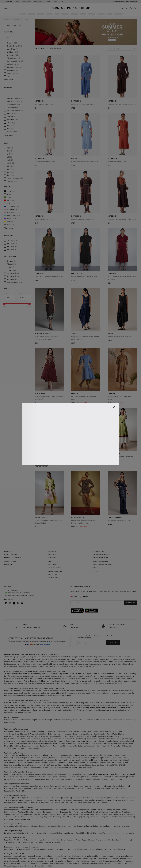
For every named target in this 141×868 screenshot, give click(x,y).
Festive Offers (21, 791)
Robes (105, 798)
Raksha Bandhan (40, 849)
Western (13, 803)
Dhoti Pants (124, 786)
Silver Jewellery (123, 812)
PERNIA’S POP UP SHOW (13, 558)
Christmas (93, 849)
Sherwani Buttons (11, 800)
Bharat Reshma (87, 758)
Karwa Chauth (113, 849)
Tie (98, 803)
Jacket (78, 833)
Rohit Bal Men (9, 758)
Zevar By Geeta (128, 774)
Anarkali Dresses (80, 826)
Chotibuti (35, 840)
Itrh (77, 746)
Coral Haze (16, 779)
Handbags (10, 817)
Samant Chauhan (126, 741)
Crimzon (119, 779)
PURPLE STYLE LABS (11, 555)
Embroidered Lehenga (38, 826)
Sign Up (113, 643)
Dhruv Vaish (28, 755)
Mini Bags (77, 817)
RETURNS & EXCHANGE (100, 558)
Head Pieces (95, 810)
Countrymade (39, 755)
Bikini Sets (33, 788)
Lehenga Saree (100, 788)
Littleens (128, 840)
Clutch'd (82, 774)
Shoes (98, 814)
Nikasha (53, 741)
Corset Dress (130, 720)
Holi (12, 849)
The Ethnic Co (66, 758)
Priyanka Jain (64, 744)
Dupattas (73, 788)
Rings (37, 810)
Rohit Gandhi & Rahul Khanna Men (72, 765)
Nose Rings (60, 810)
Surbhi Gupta (40, 746)
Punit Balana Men (23, 760)
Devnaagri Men (10, 760)
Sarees (32, 786)
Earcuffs (86, 810)
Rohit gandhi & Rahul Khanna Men (114, 755)
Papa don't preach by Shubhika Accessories (58, 779)
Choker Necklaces (68, 814)
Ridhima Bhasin (38, 739)
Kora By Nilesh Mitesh (84, 767)
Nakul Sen (45, 736)
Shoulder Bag (95, 817)
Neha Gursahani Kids (115, 840)
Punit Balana (101, 736)
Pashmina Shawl (128, 817)
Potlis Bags (124, 814)
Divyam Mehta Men (65, 755)
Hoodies (98, 798)
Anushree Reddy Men (90, 760)
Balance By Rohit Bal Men (32, 767)
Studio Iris (106, 746)
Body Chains (106, 810)
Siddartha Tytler (104, 739)
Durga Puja (84, 849)
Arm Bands (116, 810)
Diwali (7, 849)
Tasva (6, 755)
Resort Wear (23, 788)
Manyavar (68, 734)
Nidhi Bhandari (120, 777)
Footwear (92, 803)
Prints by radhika (89, 708)
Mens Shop (50, 803)
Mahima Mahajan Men (102, 763)
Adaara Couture (94, 746)
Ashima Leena (44, 741)
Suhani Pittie (90, 779)
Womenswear (16, 20)
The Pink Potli (73, 774)
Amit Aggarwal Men (39, 760)
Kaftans (92, 786)
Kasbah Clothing (73, 763)
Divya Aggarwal (21, 744)
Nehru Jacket (18, 798)
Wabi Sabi (20, 758)
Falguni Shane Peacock (103, 731)
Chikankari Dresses (27, 720)
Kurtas (41, 798)
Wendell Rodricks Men (12, 767)
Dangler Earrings (26, 814)
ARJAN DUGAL (22, 763)
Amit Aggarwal (82, 741)
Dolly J (90, 731)
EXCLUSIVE (52, 558)
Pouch (17, 817)
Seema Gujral (91, 739)
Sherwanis (55, 786)
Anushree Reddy (63, 731)
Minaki (50, 777)
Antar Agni (52, 731)
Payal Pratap (90, 736)
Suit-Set (131, 798)
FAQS (94, 568)
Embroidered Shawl (12, 819)
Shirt (90, 833)
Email (74, 597)
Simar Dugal (22, 746)
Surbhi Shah (9, 744)
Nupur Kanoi (54, 736)
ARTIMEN (118, 760)
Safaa (60, 746)
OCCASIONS (53, 574)
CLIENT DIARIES (54, 578)
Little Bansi (26, 840)
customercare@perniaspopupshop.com (21, 595)
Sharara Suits (53, 826)
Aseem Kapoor (33, 748)
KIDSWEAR (38, 1)
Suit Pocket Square (86, 798)
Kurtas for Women (43, 786)
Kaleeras (79, 810)
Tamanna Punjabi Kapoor (120, 746)
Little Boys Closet (59, 840)
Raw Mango (9, 731)
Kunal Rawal (36, 758)
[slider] (4, 304)
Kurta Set (63, 826)
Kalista (122, 734)
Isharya (19, 774)
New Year (123, 849)
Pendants (21, 812)
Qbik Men (67, 760)
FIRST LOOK (59, 1)
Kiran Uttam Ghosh (11, 736)
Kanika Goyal (52, 744)
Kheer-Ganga (54, 758)
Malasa (31, 746)
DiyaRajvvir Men (34, 763)
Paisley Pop (80, 779)
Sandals (105, 814)
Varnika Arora (50, 774)
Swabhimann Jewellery (13, 777)
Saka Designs (9, 842)
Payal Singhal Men (11, 765)
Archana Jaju (51, 746)
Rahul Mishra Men (36, 765)
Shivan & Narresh (79, 734)
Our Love (123, 708)
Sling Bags (44, 817)
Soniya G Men (107, 765)
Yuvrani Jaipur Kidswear (85, 840)
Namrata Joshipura (97, 741)
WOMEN (9, 1)
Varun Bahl (62, 741)
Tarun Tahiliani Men (55, 760)
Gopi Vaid (91, 744)
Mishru (37, 736)
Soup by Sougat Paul (78, 744)
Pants (52, 798)
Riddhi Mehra (26, 739)
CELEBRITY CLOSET (55, 568)
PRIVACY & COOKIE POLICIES (102, 564)
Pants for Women (11, 788)
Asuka (27, 758)
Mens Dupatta (78, 800)
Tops (86, 786)
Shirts (26, 798)
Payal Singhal (128, 739)
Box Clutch (116, 817)
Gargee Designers (49, 763)
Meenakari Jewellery (34, 812)
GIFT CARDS (53, 564)
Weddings (102, 849)
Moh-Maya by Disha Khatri (34, 774)
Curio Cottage (10, 774)
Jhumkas (37, 814)
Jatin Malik (76, 760)
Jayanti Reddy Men (50, 767)
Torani (13, 746)
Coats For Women (58, 720)
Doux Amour (96, 777)
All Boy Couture (21, 842)
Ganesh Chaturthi (71, 849)
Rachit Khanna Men (106, 760)
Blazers (124, 798)
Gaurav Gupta (10, 741)
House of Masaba (103, 744)
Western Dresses (30, 681)
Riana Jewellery (60, 777)
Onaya (90, 734)
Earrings (16, 810)
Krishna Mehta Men (119, 758)
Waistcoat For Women (116, 720)
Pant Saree (121, 788)
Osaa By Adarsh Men (12, 734)
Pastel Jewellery (80, 812)
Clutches (132, 814)
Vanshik (97, 755)
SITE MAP (96, 571)
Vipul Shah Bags (27, 779)
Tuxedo (51, 800)
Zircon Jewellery (66, 812)
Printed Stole (25, 819)
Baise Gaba (48, 734)
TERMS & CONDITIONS (100, 561)
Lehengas (8, 786)
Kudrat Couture (86, 763)
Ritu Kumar (49, 739)
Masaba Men (116, 763)
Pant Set (73, 803)
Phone (86, 597)
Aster (113, 774)
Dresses (14, 654)
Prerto (112, 779)
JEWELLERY (27, 1)
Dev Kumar (106, 758)
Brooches (104, 803)
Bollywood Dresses (11, 720)
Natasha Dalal (20, 731)
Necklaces (8, 810)
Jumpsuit (88, 800)
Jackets (47, 788)
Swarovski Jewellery (51, 812)
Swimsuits (64, 788)
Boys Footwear (114, 833)
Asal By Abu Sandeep (78, 731)
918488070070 (131, 2)
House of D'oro (41, 777)
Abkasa (125, 760)
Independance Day (22, 849)
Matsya (7, 746)
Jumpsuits (55, 788)
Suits (46, 798)
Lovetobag (86, 777)
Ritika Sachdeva (102, 779)
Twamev (45, 758)
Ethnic (7, 803)
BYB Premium (56, 842)
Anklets (125, 810)
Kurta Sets (25, 786)
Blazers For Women (43, 720)
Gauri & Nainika (100, 734)
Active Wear (82, 803)
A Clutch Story (108, 777)
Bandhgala (68, 800)
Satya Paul (42, 731)
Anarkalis (16, 786)
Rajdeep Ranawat (114, 736)
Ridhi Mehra (58, 734)
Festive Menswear (62, 803)
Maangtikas (70, 810)
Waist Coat (67, 798)
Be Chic (7, 779)
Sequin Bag (106, 817)
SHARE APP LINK (131, 602)
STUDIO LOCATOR (10, 561)
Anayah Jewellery (74, 777)
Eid (31, 849)
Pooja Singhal (32, 731)
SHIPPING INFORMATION (101, 555)
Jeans (21, 800)
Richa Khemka (69, 746)
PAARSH (125, 763)
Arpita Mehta (116, 744)
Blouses (90, 788)
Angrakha (58, 800)
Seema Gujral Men (93, 765)
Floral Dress (51, 664)
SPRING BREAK (119, 765)
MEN (17, 1)
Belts (111, 814)
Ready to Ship (10, 791)
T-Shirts (117, 798)
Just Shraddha (29, 777)
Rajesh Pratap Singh (12, 739)
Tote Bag (86, 817)
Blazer (84, 833)
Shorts (111, 798)
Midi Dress (42, 681)
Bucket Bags (68, 817)
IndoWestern (23, 803)
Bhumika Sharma (112, 741)
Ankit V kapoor (51, 755)
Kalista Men (61, 763)
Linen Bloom (101, 708)
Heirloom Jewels (10, 812)
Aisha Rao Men (10, 763)
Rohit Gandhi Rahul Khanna (27, 741)
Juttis (116, 814)
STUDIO (48, 1)
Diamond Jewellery (109, 812)
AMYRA (37, 779)
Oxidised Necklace (83, 814)
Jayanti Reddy (112, 734)
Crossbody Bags (55, 817)
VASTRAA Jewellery (102, 774)
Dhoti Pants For (100, 826)
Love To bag (62, 774)
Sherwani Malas (120, 800)
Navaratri (52, 849)
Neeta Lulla (71, 741)
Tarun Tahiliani (117, 739)
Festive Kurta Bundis (36, 803)
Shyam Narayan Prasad (37, 744)
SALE (50, 561)
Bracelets (30, 810)
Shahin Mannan (10, 748)
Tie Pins (75, 798)
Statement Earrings (11, 814)
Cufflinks (131, 800)
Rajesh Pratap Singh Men (83, 755)
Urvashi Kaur (22, 748)
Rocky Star (117, 731)
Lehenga (25, 826)
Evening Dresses (72, 720)
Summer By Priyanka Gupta (32, 734)
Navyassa (71, 840)
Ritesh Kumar (111, 708)
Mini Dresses (101, 720)
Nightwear (82, 788)
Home (7, 20)
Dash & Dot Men (16, 755)
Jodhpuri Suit (42, 800)
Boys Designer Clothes (13, 833)
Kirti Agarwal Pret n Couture (39, 842)
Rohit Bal (58, 739)
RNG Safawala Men (51, 765)
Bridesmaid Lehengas (111, 786)
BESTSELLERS (53, 555)
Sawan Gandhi (128, 744)
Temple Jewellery (94, 812)
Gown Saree (111, 788)
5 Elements (131, 777)
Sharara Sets (78, 786)
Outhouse (90, 774)
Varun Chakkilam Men (67, 767)
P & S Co (17, 840)
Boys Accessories (128, 833)
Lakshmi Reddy (46, 840)
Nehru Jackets (42, 833)
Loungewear (108, 800)
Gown (70, 786)
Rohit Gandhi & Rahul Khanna (74, 739)
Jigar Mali (83, 746)
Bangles (43, 810)
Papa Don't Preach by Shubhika (72, 736)
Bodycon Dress (40, 664)
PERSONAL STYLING (55, 571)
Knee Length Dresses (88, 720)
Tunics (99, 786)
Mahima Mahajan (27, 736)
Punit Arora (23, 765)
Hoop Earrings (55, 814)
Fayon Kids (8, 840)
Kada (92, 814)
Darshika (98, 758)
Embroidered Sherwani (66, 833)
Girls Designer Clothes (13, 826)
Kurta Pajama (30, 800)
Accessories (98, 800)
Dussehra (60, 849)
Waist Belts (25, 817)
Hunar (118, 774)
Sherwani (34, 798)
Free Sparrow (101, 840)
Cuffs (23, 810)
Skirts (40, 788)
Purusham (76, 758)
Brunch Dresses (10, 722)
